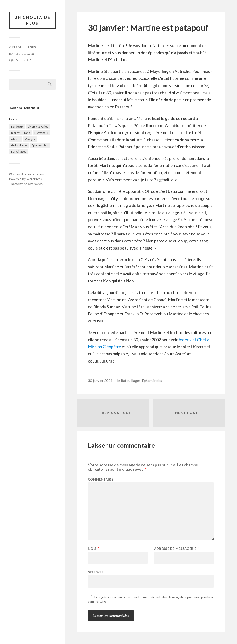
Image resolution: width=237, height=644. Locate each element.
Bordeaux (17, 127)
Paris (27, 133)
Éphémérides (40, 145)
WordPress (34, 179)
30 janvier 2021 (100, 381)
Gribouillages (23, 47)
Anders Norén (33, 184)
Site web (96, 572)
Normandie (41, 133)
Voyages (30, 139)
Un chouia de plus (33, 20)
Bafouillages (22, 54)
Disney (15, 133)
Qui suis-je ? (20, 60)
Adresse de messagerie (177, 549)
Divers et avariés (38, 127)
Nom (94, 549)
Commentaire (101, 480)
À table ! (16, 139)
